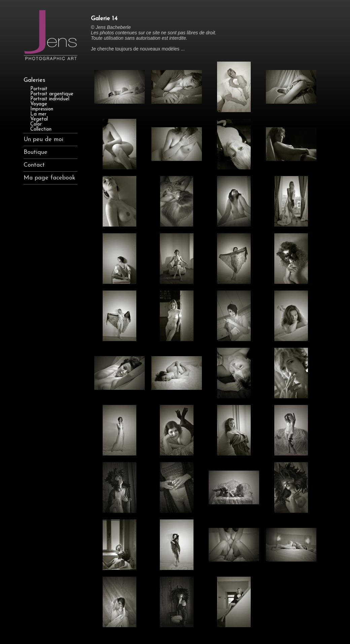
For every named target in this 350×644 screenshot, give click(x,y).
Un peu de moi (43, 140)
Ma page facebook (49, 178)
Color (36, 124)
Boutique (36, 152)
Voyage (39, 104)
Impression (42, 109)
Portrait (39, 89)
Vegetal (39, 119)
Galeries (34, 80)
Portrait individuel (50, 99)
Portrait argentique (52, 94)
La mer (38, 114)
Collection (41, 129)
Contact (34, 165)
